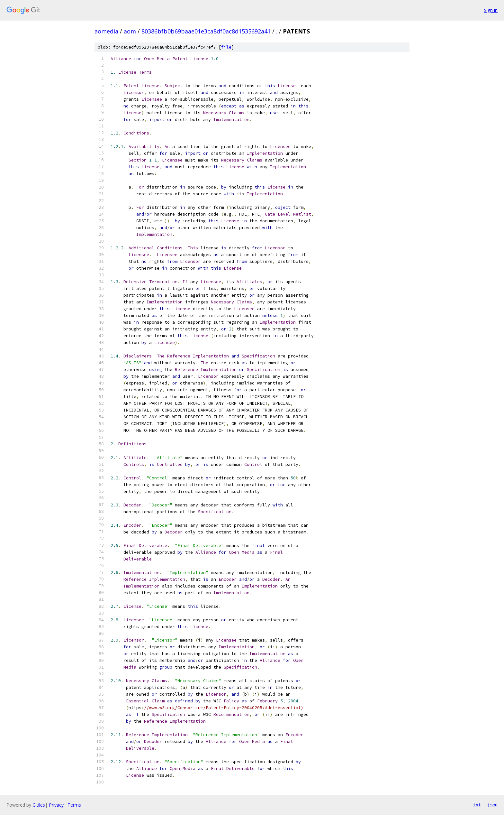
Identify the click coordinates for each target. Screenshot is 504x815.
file (226, 47)
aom (130, 31)
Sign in (491, 10)
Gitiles (39, 805)
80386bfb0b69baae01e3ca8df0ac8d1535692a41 (206, 31)
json (492, 805)
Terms (74, 805)
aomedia (106, 31)
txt (477, 805)
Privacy (56, 805)
